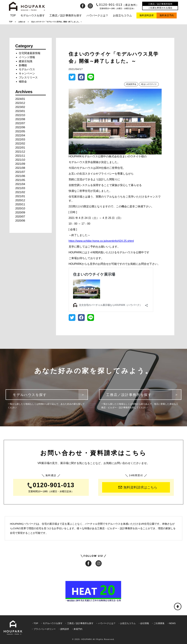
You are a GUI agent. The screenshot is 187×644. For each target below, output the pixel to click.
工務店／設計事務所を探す (66, 15)
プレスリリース (28, 77)
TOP (13, 15)
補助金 (23, 82)
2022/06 (20, 127)
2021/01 (20, 196)
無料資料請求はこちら (138, 487)
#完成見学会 (131, 84)
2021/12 (20, 152)
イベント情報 (27, 57)
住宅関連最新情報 (30, 53)
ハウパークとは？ (97, 15)
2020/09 (20, 212)
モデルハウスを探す (33, 15)
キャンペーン (27, 73)
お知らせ (22, 22)
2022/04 (20, 135)
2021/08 (20, 168)
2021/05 (20, 180)
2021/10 (20, 160)
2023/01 (20, 111)
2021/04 (20, 184)
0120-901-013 (118, 5)
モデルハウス (27, 69)
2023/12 (20, 103)
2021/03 (20, 188)
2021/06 (20, 176)
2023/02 (20, 107)
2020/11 (20, 204)
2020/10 (20, 208)
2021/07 (20, 172)
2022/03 (20, 139)
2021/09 (20, 164)
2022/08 (20, 119)
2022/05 (20, 131)
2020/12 (20, 200)
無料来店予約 (167, 15)
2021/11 (20, 156)
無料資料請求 (147, 15)
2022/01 (20, 148)
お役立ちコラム (122, 15)
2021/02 (20, 192)
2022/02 (20, 144)
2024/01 (20, 99)
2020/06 (20, 221)
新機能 (23, 65)
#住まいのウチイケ (149, 84)
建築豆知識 (26, 61)
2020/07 (20, 217)
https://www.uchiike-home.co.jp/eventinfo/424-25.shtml (101, 241)
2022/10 (20, 115)
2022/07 (20, 123)
